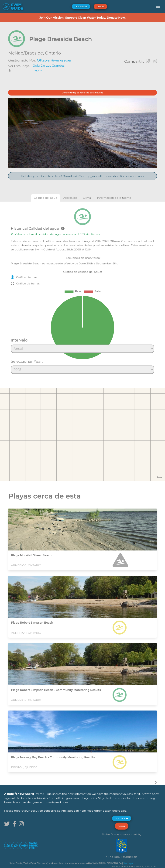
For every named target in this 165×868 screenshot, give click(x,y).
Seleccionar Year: (27, 361)
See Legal (128, 863)
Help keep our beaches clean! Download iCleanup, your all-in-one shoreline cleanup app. (82, 176)
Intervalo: (19, 340)
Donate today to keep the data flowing (83, 93)
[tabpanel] (82, 289)
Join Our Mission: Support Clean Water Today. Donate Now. (82, 18)
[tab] (46, 198)
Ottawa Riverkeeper (54, 60)
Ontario (53, 53)
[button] (158, 7)
